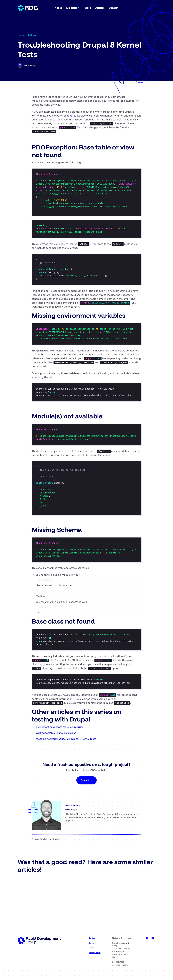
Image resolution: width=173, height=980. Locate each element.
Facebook (147, 938)
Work (88, 8)
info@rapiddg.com (120, 965)
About (58, 8)
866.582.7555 (118, 962)
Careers (92, 943)
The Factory (126, 938)
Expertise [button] (73, 8)
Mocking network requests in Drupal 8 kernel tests (66, 739)
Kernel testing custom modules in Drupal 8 (61, 727)
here (72, 116)
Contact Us (86, 780)
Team (91, 948)
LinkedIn (153, 938)
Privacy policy (95, 953)
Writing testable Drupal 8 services (56, 733)
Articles (100, 8)
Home (21, 35)
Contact (114, 8)
